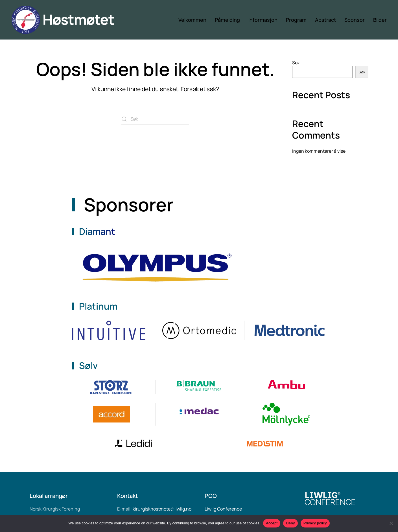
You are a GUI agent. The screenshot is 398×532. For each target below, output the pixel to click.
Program (296, 20)
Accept (272, 523)
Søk (296, 63)
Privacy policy (315, 523)
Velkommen (192, 20)
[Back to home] (69, 20)
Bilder (380, 20)
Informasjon (263, 20)
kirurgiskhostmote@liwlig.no (162, 509)
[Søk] (155, 119)
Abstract (325, 20)
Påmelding (227, 20)
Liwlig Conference (223, 509)
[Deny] (391, 523)
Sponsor (355, 20)
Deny (290, 523)
